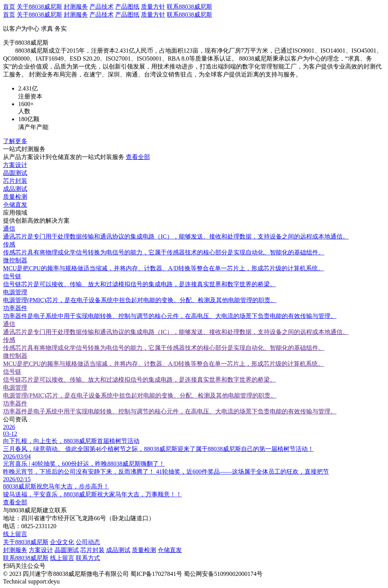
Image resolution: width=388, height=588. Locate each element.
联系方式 (88, 558)
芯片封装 (92, 550)
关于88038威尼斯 (39, 7)
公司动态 (88, 542)
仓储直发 (170, 550)
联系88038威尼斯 (189, 7)
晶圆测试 (67, 550)
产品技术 (102, 7)
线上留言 (15, 534)
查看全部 (138, 157)
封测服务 (76, 7)
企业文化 (62, 542)
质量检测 (144, 550)
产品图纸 (127, 7)
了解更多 (15, 141)
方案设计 (41, 550)
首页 (9, 7)
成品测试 (118, 550)
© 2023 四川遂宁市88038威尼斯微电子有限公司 (66, 574)
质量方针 (153, 7)
